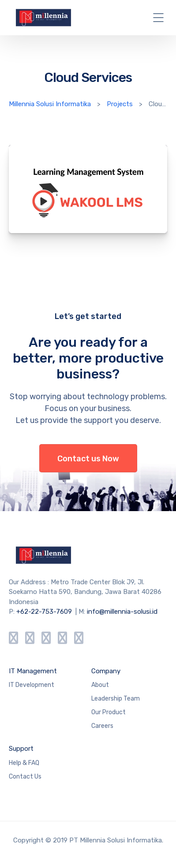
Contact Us (25, 777)
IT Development (32, 685)
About (100, 685)
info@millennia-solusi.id (122, 612)
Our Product (109, 712)
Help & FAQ (24, 763)
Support (21, 749)
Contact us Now (88, 459)
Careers (102, 726)
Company (106, 671)
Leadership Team (116, 699)
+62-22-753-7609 (44, 612)
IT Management (33, 671)
